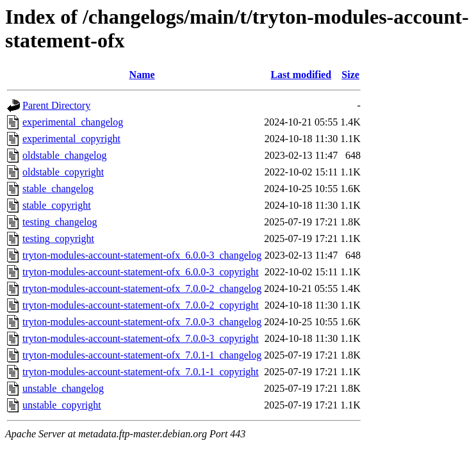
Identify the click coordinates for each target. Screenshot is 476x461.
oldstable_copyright (63, 172)
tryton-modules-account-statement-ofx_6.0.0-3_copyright (141, 272)
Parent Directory (56, 105)
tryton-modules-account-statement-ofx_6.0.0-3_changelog (142, 255)
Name (142, 75)
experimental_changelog (73, 122)
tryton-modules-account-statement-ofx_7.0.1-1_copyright (141, 372)
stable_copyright (57, 205)
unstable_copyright (62, 405)
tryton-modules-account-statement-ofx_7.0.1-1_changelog (142, 355)
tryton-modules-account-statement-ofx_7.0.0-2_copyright (141, 305)
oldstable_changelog (65, 155)
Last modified (301, 75)
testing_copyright (58, 239)
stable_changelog (58, 189)
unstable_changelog (63, 388)
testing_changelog (60, 222)
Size (350, 75)
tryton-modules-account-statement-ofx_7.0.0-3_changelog (142, 322)
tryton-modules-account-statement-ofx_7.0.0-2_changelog (142, 288)
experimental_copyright (71, 139)
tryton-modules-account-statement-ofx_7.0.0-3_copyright (141, 338)
